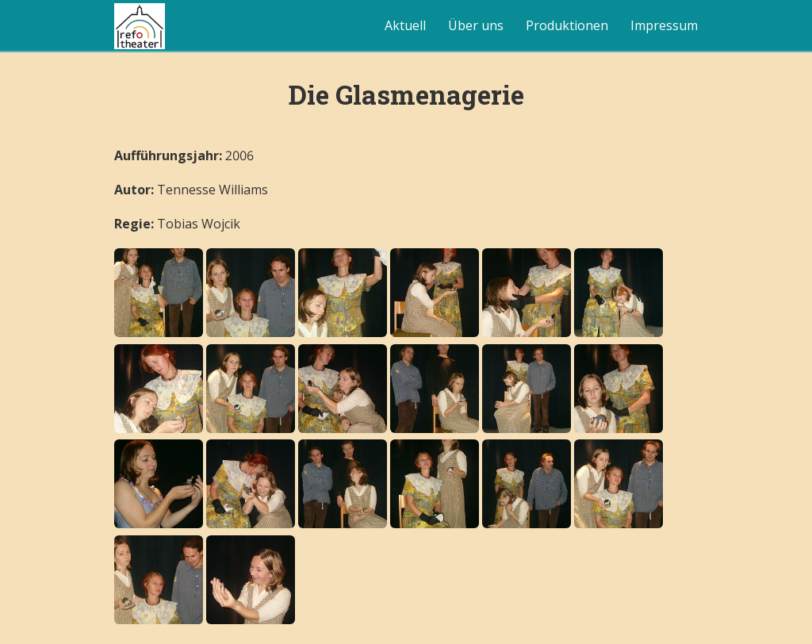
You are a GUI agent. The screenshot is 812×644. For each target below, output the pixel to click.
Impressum (664, 25)
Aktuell (405, 25)
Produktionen (567, 25)
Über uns (476, 25)
